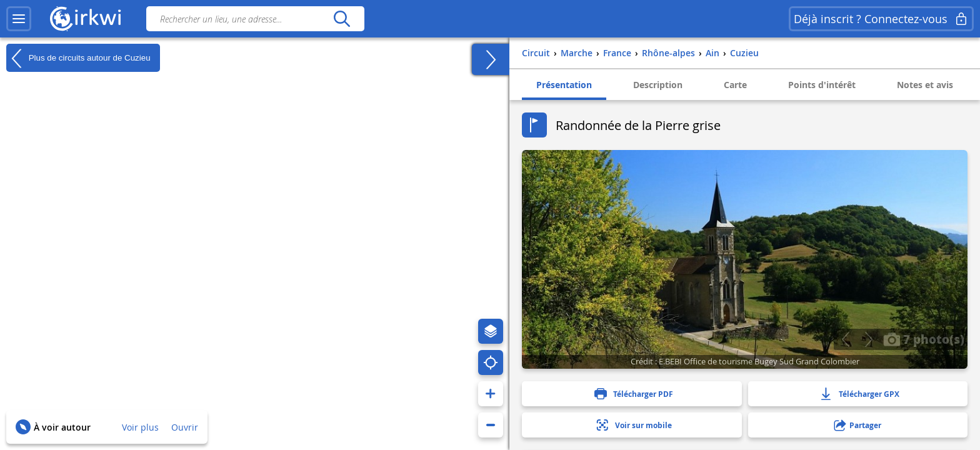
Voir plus (140, 427)
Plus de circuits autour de (78, 58)
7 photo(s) (924, 339)
